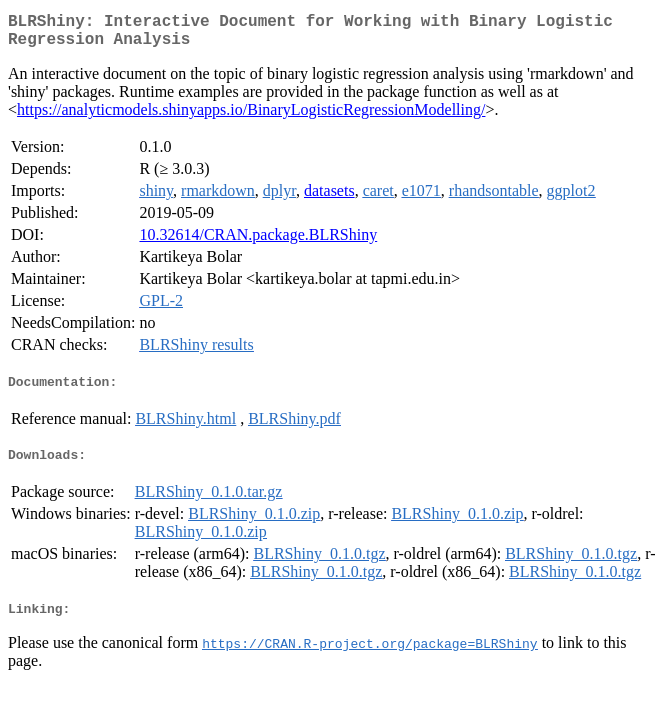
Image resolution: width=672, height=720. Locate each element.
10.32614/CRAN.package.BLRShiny (258, 242)
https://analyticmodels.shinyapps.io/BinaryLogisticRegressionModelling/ (251, 117)
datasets (329, 198)
